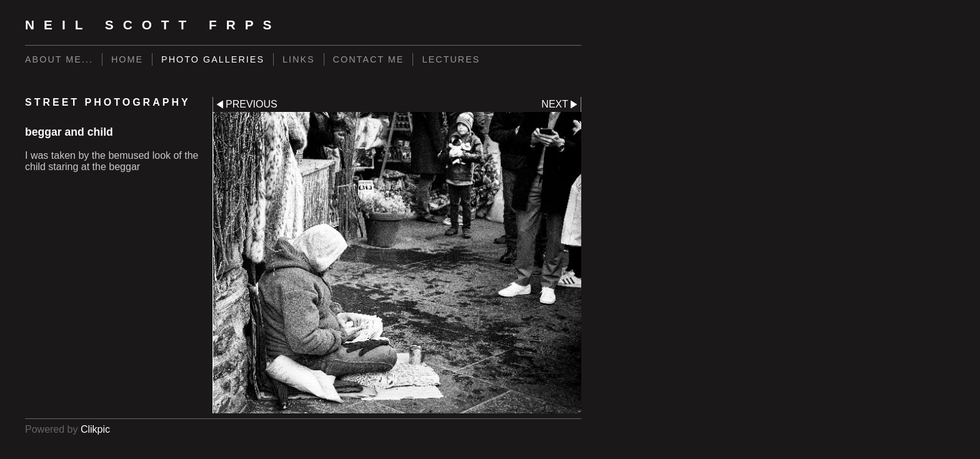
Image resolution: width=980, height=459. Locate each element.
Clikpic (95, 429)
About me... (59, 59)
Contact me (369, 59)
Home (127, 59)
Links (299, 59)
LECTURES (451, 59)
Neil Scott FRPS (153, 25)
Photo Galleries (213, 59)
